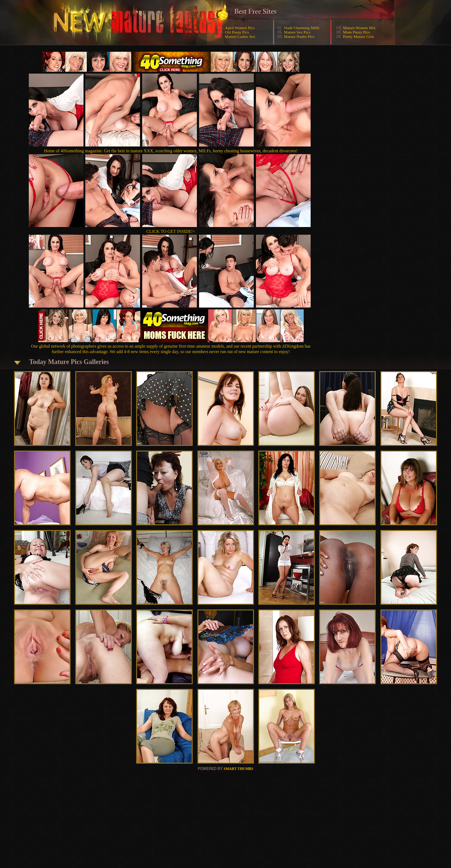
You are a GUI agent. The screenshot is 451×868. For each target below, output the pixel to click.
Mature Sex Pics (297, 32)
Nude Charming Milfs (302, 28)
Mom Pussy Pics (356, 32)
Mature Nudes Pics (299, 36)
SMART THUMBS (238, 769)
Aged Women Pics (240, 28)
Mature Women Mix (359, 28)
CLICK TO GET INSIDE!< (171, 231)
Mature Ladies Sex (240, 36)
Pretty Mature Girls (359, 36)
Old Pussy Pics (237, 32)
